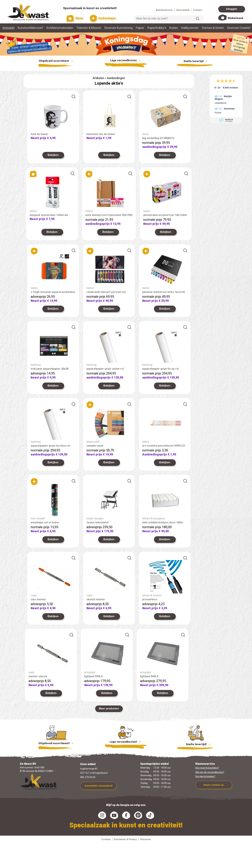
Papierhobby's (157, 28)
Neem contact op (214, 789)
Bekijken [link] (53, 155)
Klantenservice (164, 10)
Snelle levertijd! (196, 748)
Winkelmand (235, 18)
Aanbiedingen (103, 18)
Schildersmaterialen (60, 28)
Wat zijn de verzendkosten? (210, 776)
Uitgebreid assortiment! (56, 747)
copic (34, 599)
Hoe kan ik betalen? (205, 780)
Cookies (106, 843)
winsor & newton (152, 599)
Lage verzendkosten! (126, 746)
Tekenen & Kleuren (89, 28)
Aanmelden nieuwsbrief (98, 790)
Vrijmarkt (8, 28)
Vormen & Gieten (213, 28)
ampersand (93, 446)
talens (34, 211)
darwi (145, 134)
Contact (198, 10)
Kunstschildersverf (30, 28)
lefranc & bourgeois (154, 523)
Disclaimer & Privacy (125, 843)
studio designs (95, 523)
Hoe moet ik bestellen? (207, 772)
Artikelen (98, 78)
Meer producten (109, 713)
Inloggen (232, 9)
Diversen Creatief (239, 28)
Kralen (174, 28)
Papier (140, 28)
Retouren (146, 843)
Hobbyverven (190, 28)
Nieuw (75, 18)
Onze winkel (183, 10)
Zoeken (198, 19)
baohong (36, 369)
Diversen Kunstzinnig (119, 28)
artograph (90, 676)
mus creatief (38, 523)
